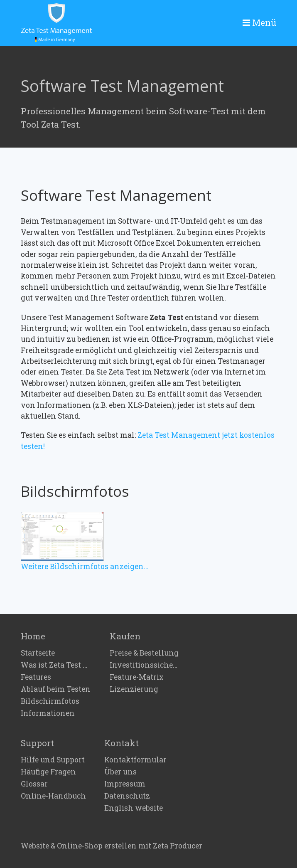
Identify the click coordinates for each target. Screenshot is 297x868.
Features (36, 677)
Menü (264, 23)
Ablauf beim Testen (56, 689)
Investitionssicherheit (145, 665)
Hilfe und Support (53, 760)
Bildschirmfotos (50, 701)
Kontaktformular (135, 760)
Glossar (34, 784)
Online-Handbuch (53, 796)
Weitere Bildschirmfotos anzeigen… (85, 566)
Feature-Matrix (137, 677)
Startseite (38, 653)
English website (134, 808)
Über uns (120, 772)
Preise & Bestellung (144, 653)
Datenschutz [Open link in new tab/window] (127, 796)
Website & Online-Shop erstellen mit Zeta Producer (112, 846)
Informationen (48, 713)
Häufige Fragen (48, 772)
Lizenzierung (134, 689)
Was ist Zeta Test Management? (56, 665)
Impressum (125, 784)
